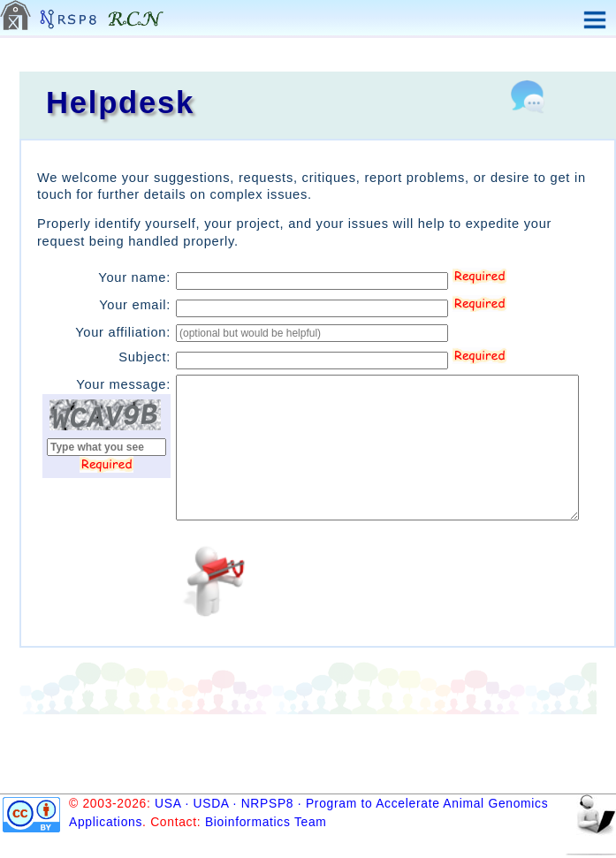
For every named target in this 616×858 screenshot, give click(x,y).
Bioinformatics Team (266, 822)
